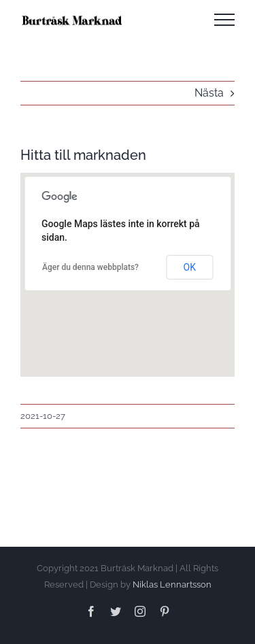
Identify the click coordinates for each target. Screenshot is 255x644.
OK (190, 267)
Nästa (209, 93)
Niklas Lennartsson (172, 584)
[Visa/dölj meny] (224, 20)
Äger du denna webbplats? (90, 267)
